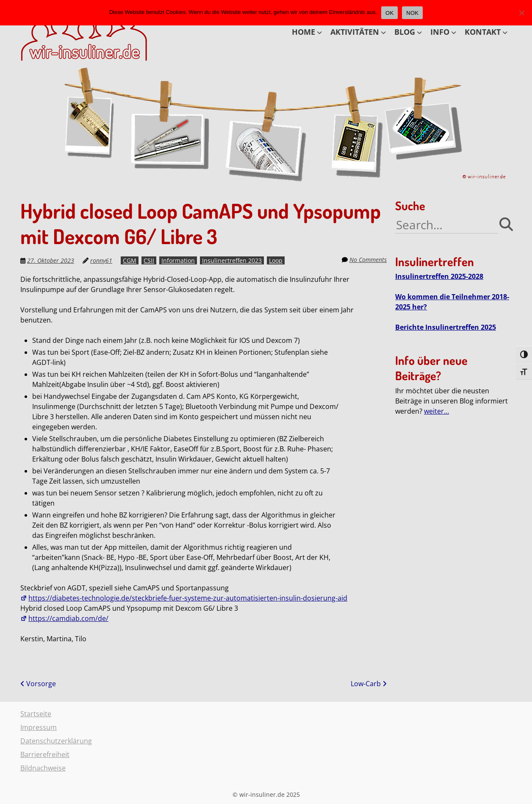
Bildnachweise (43, 768)
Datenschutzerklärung (56, 741)
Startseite (36, 714)
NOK (412, 13)
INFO (440, 32)
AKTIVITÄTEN (355, 32)
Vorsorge (38, 684)
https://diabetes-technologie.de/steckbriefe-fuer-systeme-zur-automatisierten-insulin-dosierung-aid (184, 598)
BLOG (405, 32)
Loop (276, 260)
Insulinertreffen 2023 (232, 260)
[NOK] (521, 13)
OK (389, 13)
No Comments (368, 260)
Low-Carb (369, 684)
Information (178, 260)
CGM (130, 260)
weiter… (436, 411)
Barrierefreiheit (45, 754)
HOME (303, 32)
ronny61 (101, 260)
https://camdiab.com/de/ (64, 618)
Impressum (39, 727)
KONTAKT (483, 32)
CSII (149, 260)
